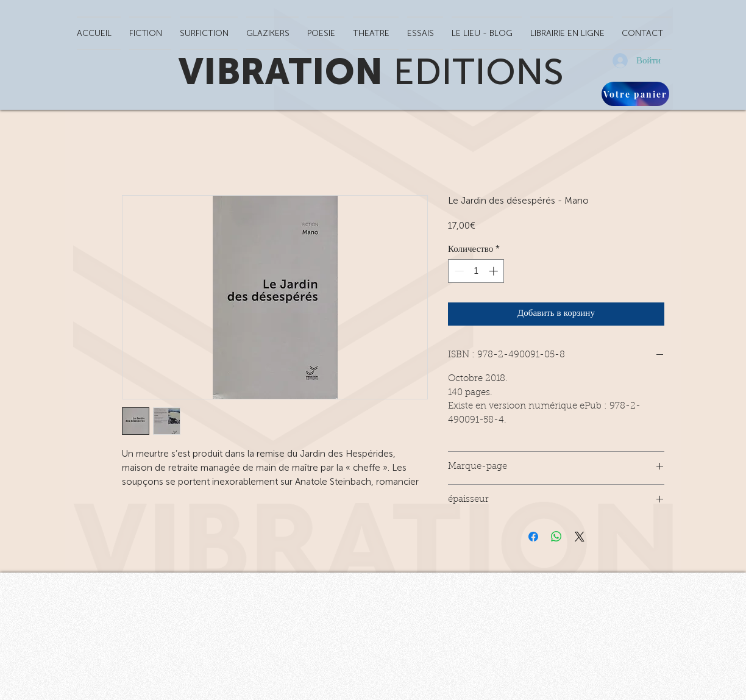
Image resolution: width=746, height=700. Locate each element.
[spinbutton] (476, 271)
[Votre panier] (635, 94)
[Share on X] (580, 537)
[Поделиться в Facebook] (533, 537)
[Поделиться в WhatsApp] (556, 537)
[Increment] (495, 271)
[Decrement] (458, 271)
